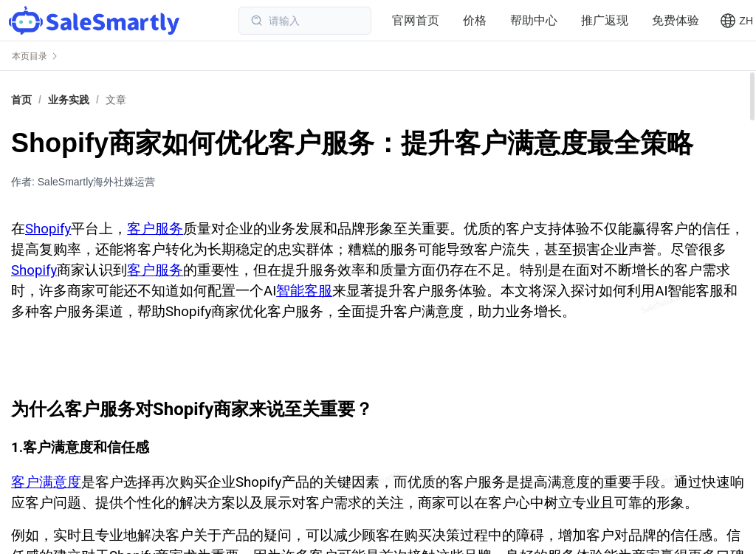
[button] (736, 21)
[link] (69, 100)
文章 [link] (116, 100)
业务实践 (69, 100)
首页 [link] (21, 100)
